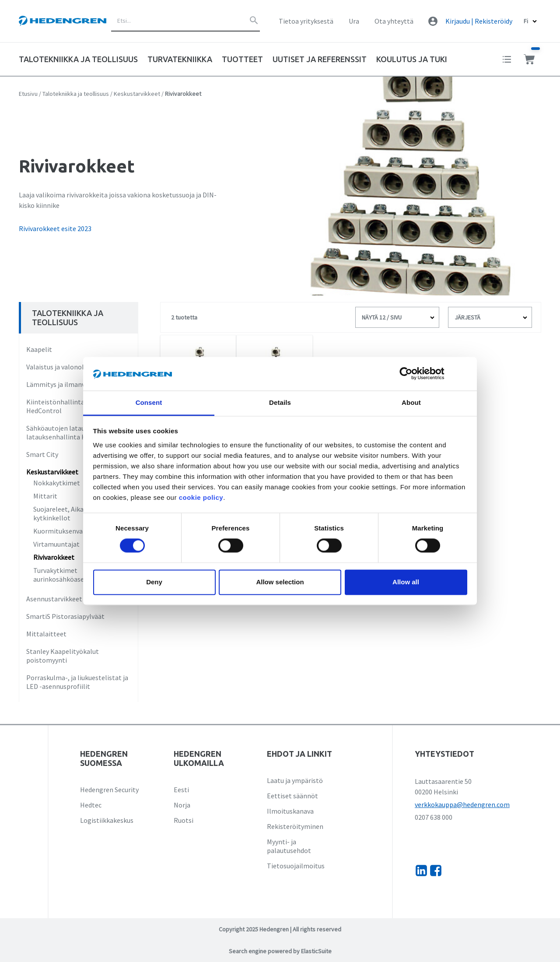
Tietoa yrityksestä (306, 21)
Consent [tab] (149, 402)
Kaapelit (39, 349)
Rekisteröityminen (295, 826)
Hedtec (91, 805)
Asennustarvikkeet (54, 599)
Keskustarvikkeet (137, 94)
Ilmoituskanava (290, 811)
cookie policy (201, 497)
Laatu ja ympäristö (295, 780)
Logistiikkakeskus (107, 820)
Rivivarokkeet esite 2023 (55, 228)
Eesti (181, 790)
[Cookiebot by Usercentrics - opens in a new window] (413, 374)
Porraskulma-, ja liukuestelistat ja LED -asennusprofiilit (77, 682)
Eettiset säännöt (292, 796)
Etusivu (28, 94)
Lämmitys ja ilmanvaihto (64, 384)
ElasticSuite (316, 951)
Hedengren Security (109, 790)
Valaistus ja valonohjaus (62, 367)
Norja (182, 805)
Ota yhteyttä (394, 21)
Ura (354, 21)
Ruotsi (184, 820)
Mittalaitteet (46, 634)
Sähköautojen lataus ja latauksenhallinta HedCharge (70, 432)
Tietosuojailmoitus (296, 866)
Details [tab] (280, 402)
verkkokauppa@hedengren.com (462, 804)
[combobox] (185, 21)
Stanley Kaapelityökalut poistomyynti (63, 656)
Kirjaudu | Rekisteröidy (479, 21)
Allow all (406, 582)
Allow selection (280, 582)
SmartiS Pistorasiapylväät (65, 616)
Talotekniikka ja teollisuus (76, 94)
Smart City (42, 454)
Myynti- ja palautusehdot (289, 846)
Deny (154, 582)
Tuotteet (242, 59)
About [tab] (411, 402)
